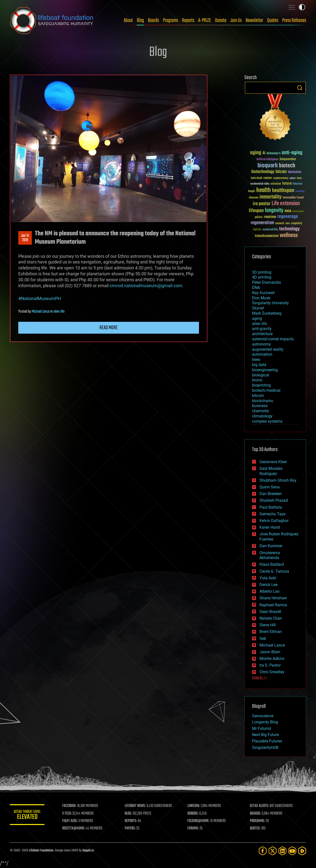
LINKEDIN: (194, 806)
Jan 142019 (25, 238)
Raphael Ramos (273, 605)
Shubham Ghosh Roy (278, 480)
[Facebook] (263, 851)
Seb (263, 639)
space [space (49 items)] (257, 229)
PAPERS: (130, 828)
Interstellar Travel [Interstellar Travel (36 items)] (293, 198)
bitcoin (258, 396)
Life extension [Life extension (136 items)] (286, 204)
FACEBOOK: (69, 806)
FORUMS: (193, 828)
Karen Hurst (270, 527)
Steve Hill (268, 625)
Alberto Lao (269, 591)
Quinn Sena (270, 487)
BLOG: (128, 814)
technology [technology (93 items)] (289, 229)
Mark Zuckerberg (267, 313)
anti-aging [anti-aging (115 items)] (292, 153)
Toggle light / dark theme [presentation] (302, 7)
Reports (188, 21)
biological (261, 375)
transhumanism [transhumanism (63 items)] (267, 236)
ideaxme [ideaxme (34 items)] (254, 198)
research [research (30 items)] (280, 224)
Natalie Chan (271, 618)
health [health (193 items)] (264, 190)
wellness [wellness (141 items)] (289, 236)
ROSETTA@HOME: (74, 828)
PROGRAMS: (257, 821)
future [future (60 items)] (287, 184)
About (128, 21)
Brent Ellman (271, 632)
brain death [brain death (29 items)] (257, 178)
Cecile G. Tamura (274, 571)
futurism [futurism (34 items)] (297, 184)
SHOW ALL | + (260, 678)
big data (259, 365)
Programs (170, 21)
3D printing (262, 272)
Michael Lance (41, 312)
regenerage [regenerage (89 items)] (288, 217)
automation (262, 354)
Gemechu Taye (272, 514)
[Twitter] (273, 851)
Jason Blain (270, 652)
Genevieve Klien (273, 462)
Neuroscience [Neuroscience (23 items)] (298, 212)
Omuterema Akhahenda (270, 555)
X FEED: (67, 814)
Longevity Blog (265, 722)
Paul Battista (271, 507)
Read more (109, 328)
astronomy (261, 344)
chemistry (261, 411)
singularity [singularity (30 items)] (297, 224)
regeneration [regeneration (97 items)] (262, 223)
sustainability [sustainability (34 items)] (270, 230)
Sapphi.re (88, 851)
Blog (140, 21)
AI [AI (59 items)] (264, 153)
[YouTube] (292, 851)
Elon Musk (261, 298)
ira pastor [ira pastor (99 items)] (262, 204)
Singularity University (270, 303)
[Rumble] (302, 851)
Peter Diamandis (267, 282)
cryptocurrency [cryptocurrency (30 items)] (281, 178)
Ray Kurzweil (263, 293)
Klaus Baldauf (272, 564)
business (260, 406)
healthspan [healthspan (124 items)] (283, 191)
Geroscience (263, 716)
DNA (256, 288)
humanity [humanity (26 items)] (300, 192)
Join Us (236, 21)
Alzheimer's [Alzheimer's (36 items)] (274, 154)
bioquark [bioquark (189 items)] (268, 166)
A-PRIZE (205, 21)
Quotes (273, 21)
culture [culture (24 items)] (293, 178)
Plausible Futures (267, 741)
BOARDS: (255, 814)
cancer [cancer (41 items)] (268, 178)
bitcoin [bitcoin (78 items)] (281, 172)
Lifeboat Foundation (41, 851)
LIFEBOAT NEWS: (135, 806)
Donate (221, 21)
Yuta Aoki (268, 578)
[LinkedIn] (282, 851)
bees (256, 359)
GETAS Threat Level (27, 815)
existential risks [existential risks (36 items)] (260, 184)
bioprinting (261, 385)
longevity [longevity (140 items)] (274, 211)
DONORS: (193, 814)
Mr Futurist (262, 728)
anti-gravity (262, 329)
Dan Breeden (271, 494)
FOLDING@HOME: (198, 821)
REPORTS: (131, 821)
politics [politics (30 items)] (259, 217)
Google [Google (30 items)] (252, 191)
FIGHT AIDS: (70, 821)
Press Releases (294, 21)
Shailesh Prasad (274, 500)
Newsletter (254, 21)
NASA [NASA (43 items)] (288, 211)
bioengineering (265, 370)
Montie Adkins (272, 659)
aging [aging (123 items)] (256, 153)
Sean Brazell (270, 612)
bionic (257, 380)
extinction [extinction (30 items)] (276, 184)
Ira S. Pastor (270, 665)
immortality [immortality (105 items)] (270, 197)
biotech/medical (266, 390)
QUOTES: (255, 828)
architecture (262, 334)
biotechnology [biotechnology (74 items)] (263, 172)
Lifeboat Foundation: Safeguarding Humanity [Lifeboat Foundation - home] (52, 21)
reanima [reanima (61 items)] (270, 217)
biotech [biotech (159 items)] (287, 166)
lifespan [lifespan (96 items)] (256, 211)
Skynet (258, 308)
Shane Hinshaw (273, 598)
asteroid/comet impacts (273, 339)
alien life (59, 312)
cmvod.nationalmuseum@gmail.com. (147, 286)
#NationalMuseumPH (40, 298)
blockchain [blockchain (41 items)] (295, 172)
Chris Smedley (272, 672)
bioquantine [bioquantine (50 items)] (288, 159)
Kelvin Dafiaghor (274, 521)
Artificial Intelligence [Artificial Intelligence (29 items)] (267, 160)
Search (300, 88)
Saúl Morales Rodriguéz (271, 471)
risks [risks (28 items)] (288, 223)
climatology (262, 416)
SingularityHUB (265, 748)
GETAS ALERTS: (259, 806)
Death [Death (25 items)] (299, 178)
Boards (153, 21)
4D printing (262, 277)
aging (257, 318)
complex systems (267, 421)
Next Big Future (265, 735)
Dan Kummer (271, 546)
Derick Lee (268, 585)
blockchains (263, 401)
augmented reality (268, 349)
